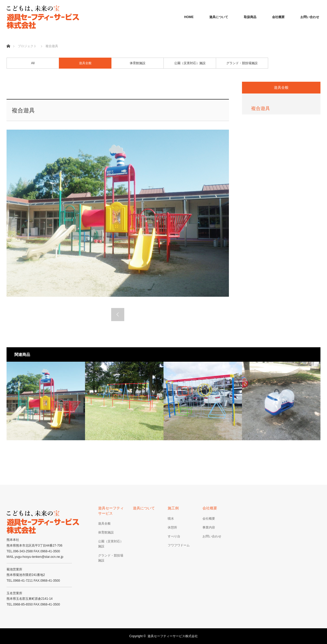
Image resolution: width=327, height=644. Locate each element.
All (33, 63)
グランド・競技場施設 (242, 63)
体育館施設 (138, 63)
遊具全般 (85, 63)
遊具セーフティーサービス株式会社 (173, 636)
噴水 (171, 519)
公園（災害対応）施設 (190, 63)
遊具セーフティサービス (111, 511)
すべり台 (174, 536)
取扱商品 (250, 17)
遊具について (219, 17)
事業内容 (209, 527)
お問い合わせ (310, 17)
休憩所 (172, 527)
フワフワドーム (179, 545)
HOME (189, 17)
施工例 (173, 508)
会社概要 (278, 17)
